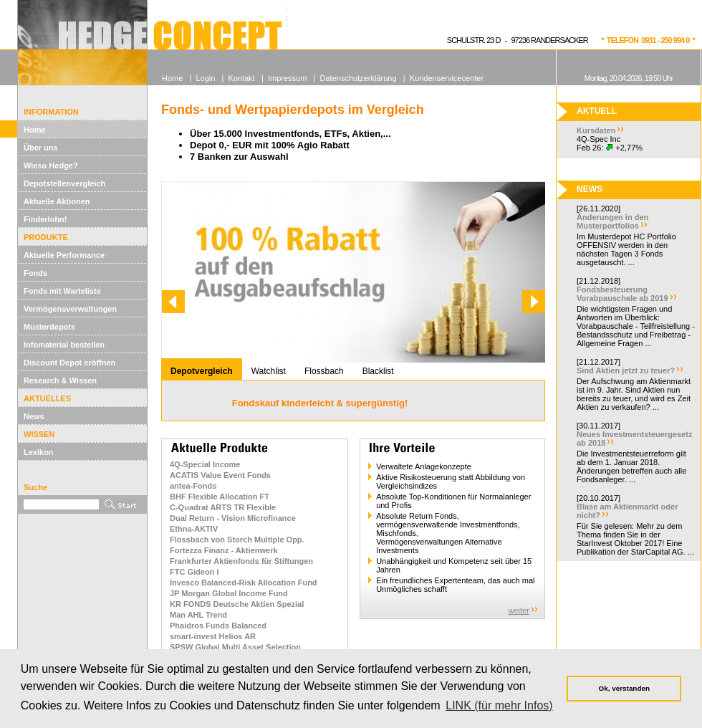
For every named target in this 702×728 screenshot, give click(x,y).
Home (35, 130)
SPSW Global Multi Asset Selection (235, 647)
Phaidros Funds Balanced (218, 626)
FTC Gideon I (194, 572)
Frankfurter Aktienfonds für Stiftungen (241, 561)
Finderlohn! (45, 219)
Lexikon (39, 452)
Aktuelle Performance (64, 255)
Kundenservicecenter (447, 78)
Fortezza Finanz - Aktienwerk (224, 550)
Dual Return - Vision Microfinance (233, 518)
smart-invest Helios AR (213, 636)
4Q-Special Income (205, 464)
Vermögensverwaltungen (70, 309)
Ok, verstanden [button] (624, 688)
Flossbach (324, 371)
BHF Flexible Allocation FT (220, 497)
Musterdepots (49, 327)
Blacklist (378, 371)
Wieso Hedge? (51, 166)
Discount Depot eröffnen (69, 363)
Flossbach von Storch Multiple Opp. (237, 540)
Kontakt (242, 78)
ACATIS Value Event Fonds (220, 475)
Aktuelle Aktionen (57, 201)
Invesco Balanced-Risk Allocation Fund (244, 583)
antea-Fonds (193, 486)
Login (205, 78)
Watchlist (269, 371)
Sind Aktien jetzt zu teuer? (626, 370)
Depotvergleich (202, 371)
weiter (519, 610)
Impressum (287, 78)
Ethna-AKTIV (194, 529)
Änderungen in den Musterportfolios (612, 221)
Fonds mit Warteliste (62, 291)
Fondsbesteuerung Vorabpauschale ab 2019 (622, 294)
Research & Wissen (60, 380)
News (34, 416)
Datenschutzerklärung (359, 78)
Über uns (41, 148)
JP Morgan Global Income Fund (229, 593)
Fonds (35, 273)
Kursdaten (596, 130)
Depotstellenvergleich (64, 183)
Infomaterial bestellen (64, 345)
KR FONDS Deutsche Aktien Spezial (237, 604)
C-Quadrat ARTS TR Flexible (223, 507)
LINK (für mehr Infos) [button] (499, 705)
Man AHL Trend (198, 615)
